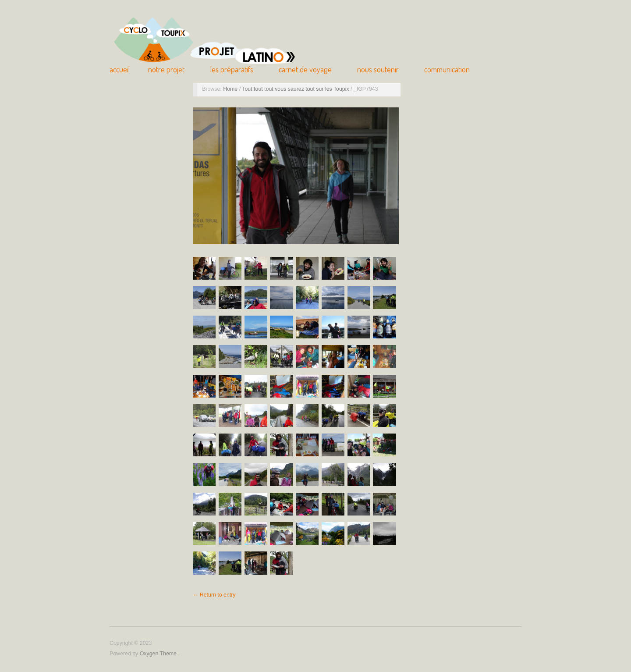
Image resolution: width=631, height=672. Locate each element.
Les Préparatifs (232, 69)
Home (231, 89)
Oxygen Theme (159, 654)
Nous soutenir (378, 69)
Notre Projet (166, 69)
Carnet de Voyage (305, 69)
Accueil (120, 69)
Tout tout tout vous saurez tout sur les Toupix (296, 89)
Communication (447, 69)
